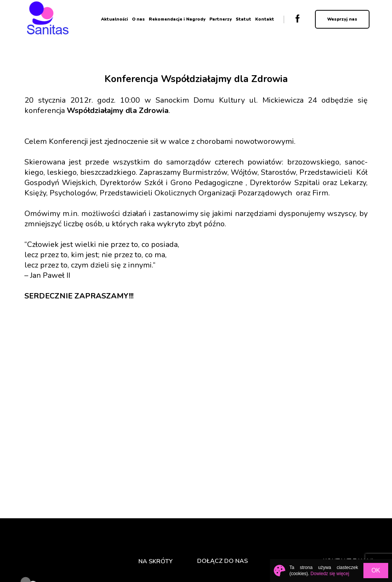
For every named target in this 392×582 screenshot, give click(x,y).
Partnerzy (221, 19)
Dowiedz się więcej (330, 574)
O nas (138, 19)
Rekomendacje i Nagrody (177, 19)
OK (376, 570)
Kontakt (265, 19)
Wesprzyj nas (342, 19)
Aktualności (115, 19)
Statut (243, 19)
